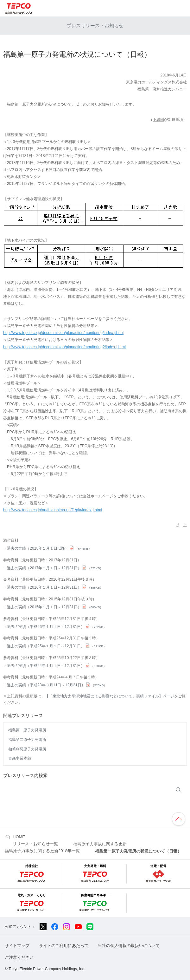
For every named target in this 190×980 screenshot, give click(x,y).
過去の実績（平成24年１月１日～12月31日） (57, 666)
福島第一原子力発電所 (27, 730)
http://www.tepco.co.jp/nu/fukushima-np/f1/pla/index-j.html (53, 510)
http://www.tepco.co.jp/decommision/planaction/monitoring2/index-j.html (64, 347)
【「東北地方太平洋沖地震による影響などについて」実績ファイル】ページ (110, 696)
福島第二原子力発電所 (27, 740)
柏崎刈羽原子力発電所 (27, 749)
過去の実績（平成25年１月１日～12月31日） (57, 646)
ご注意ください (19, 957)
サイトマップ (17, 946)
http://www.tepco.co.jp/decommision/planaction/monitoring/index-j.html (63, 333)
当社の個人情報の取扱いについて (129, 946)
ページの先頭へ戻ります (179, 819)
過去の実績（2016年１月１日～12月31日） (55, 587)
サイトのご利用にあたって (64, 946)
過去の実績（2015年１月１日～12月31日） (55, 607)
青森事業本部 (20, 758)
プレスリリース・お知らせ (95, 26)
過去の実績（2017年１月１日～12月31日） (55, 568)
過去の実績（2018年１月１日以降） (49, 548)
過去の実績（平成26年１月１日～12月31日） (57, 627)
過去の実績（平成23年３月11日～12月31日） (57, 685)
